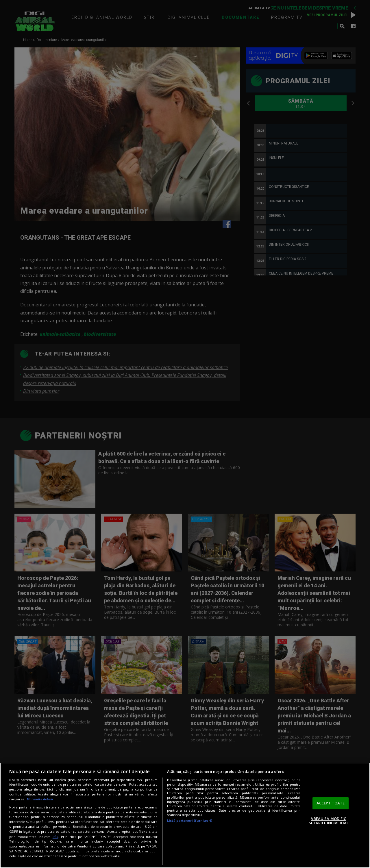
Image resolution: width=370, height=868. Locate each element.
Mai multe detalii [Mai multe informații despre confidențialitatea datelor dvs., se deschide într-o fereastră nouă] (40, 799)
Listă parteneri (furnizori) (190, 820)
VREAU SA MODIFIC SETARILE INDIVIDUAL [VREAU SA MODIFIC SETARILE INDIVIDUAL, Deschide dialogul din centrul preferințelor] (329, 821)
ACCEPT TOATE (331, 803)
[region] (185, 815)
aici (55, 837)
